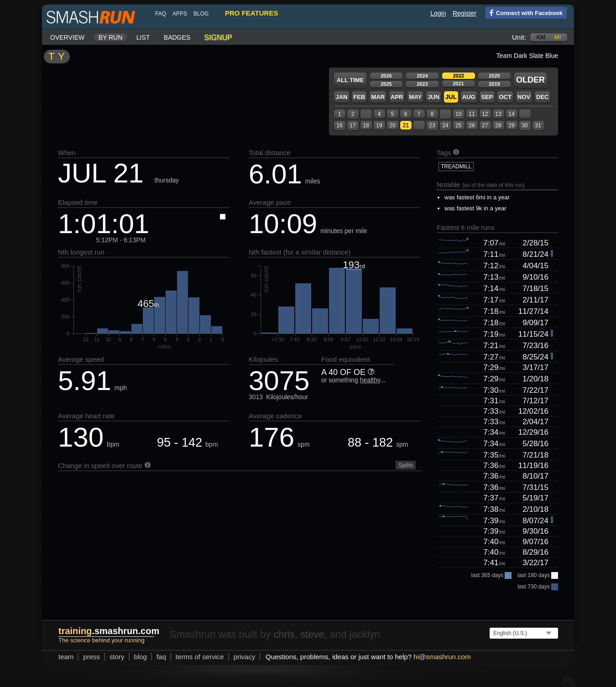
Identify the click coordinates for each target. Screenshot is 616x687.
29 (511, 125)
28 (498, 125)
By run (111, 37)
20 (392, 125)
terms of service (200, 657)
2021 (458, 83)
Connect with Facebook (524, 12)
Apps (180, 14)
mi (558, 37)
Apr (397, 97)
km (541, 37)
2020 (494, 76)
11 (472, 114)
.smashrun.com (109, 631)
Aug (469, 97)
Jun (433, 97)
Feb (359, 97)
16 (339, 125)
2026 (386, 76)
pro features (251, 13)
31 (538, 125)
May (415, 97)
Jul (451, 97)
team (66, 657)
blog (201, 14)
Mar (378, 97)
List (143, 37)
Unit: (519, 37)
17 (352, 125)
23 (432, 125)
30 (525, 125)
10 (458, 114)
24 (445, 125)
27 (485, 125)
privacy (245, 657)
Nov (524, 97)
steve (312, 634)
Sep (487, 97)
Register (465, 13)
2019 (494, 84)
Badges (177, 37)
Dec (542, 97)
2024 (422, 76)
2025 (386, 84)
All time (350, 80)
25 (458, 125)
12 (485, 114)
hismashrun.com (442, 657)
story (117, 657)
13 (498, 114)
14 (511, 114)
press (91, 657)
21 (406, 125)
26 (472, 125)
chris (284, 634)
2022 (459, 76)
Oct (505, 97)
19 (379, 125)
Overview (67, 37)
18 (366, 125)
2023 (422, 84)
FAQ (161, 14)
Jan (341, 97)
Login (438, 13)
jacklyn (365, 634)
